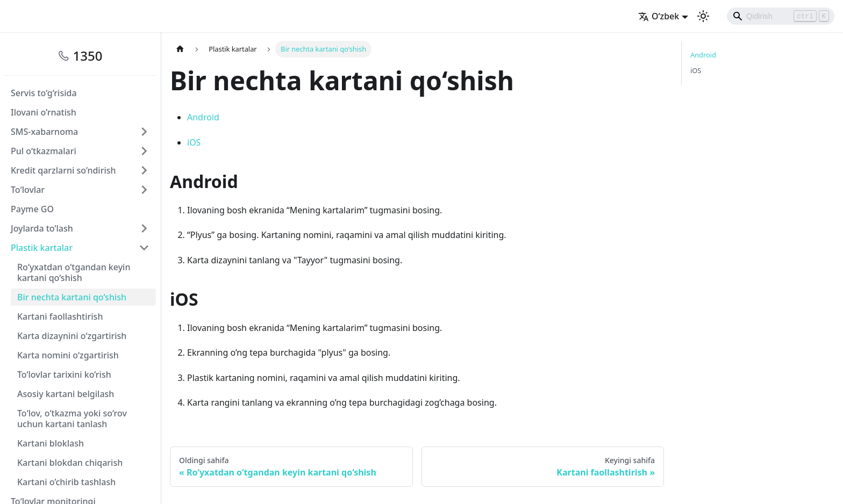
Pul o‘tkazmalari (44, 151)
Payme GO (32, 209)
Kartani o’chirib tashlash (66, 482)
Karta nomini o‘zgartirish (68, 355)
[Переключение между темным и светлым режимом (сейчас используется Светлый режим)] (703, 16)
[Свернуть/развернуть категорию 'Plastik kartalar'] (144, 248)
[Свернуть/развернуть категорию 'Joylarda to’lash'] (144, 228)
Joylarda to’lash (42, 228)
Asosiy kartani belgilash (66, 394)
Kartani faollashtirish (60, 316)
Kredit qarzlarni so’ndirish (63, 170)
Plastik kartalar (42, 248)
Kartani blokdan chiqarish (70, 463)
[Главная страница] (180, 49)
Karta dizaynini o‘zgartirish (72, 336)
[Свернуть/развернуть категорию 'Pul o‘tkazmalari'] (144, 151)
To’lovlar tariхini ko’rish (64, 375)
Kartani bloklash (51, 443)
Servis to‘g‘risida (44, 93)
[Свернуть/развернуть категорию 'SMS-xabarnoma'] (144, 132)
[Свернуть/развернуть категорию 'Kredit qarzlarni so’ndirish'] (144, 170)
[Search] (781, 16)
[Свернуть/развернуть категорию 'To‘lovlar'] (144, 190)
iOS (194, 142)
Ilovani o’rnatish (44, 112)
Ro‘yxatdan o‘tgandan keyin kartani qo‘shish (74, 272)
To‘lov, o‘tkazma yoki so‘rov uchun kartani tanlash (72, 419)
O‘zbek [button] (659, 16)
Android (203, 117)
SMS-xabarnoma (44, 132)
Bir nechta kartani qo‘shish (72, 297)
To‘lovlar (28, 190)
